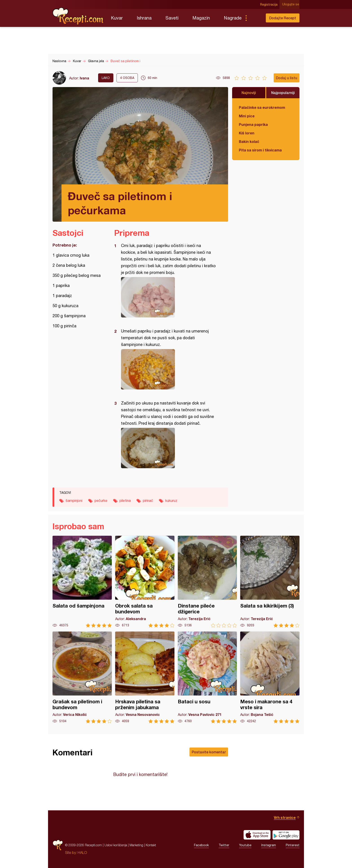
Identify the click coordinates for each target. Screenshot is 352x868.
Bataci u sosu (207, 677)
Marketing (136, 845)
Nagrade (233, 18)
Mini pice (247, 116)
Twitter (224, 845)
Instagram (269, 845)
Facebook (201, 845)
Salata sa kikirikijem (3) (270, 582)
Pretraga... (255, 18)
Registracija (269, 4)
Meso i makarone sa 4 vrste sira (270, 677)
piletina (125, 501)
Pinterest (293, 845)
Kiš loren (247, 133)
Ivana (84, 78)
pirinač (148, 501)
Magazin (201, 18)
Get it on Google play (286, 835)
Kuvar (117, 18)
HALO (82, 853)
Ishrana (144, 18)
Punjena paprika (253, 124)
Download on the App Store (257, 835)
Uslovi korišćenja (116, 845)
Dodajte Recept (283, 18)
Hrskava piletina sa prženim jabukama (145, 677)
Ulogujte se (291, 4)
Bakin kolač (249, 141)
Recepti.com (78, 16)
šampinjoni (74, 501)
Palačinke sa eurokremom (262, 107)
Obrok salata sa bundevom (145, 582)
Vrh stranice (285, 817)
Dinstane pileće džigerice (207, 582)
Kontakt (151, 845)
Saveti (172, 18)
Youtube (245, 845)
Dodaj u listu (287, 78)
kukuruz (171, 501)
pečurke (101, 501)
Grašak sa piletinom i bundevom (82, 677)
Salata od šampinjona (82, 582)
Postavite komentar (209, 752)
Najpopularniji (283, 93)
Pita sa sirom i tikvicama (260, 150)
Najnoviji (249, 93)
